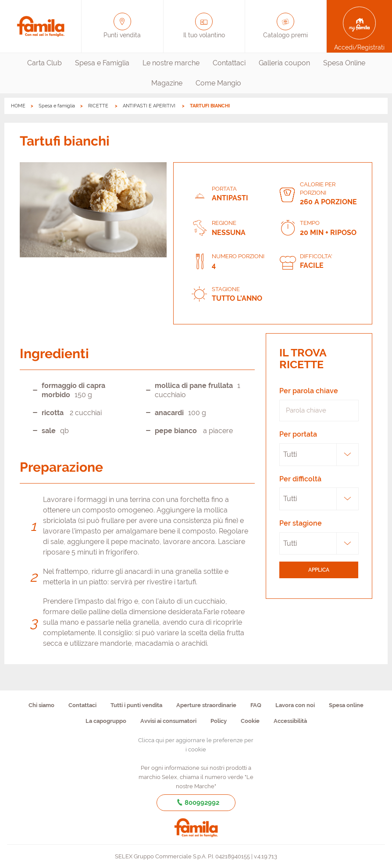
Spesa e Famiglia (102, 63)
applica (319, 570)
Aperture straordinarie (206, 705)
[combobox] (319, 455)
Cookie (250, 721)
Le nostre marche (171, 63)
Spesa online (346, 705)
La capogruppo (106, 721)
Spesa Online (344, 63)
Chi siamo (41, 705)
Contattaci (229, 63)
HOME (18, 106)
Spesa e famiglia (57, 106)
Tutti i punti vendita (136, 705)
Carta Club (45, 63)
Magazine (167, 83)
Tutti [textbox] (290, 454)
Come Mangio (218, 83)
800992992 (196, 803)
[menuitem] (45, 63)
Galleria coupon (284, 63)
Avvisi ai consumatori (168, 721)
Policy (219, 721)
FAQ (256, 705)
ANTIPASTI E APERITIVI (150, 106)
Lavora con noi (295, 705)
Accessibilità (290, 721)
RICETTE (99, 106)
